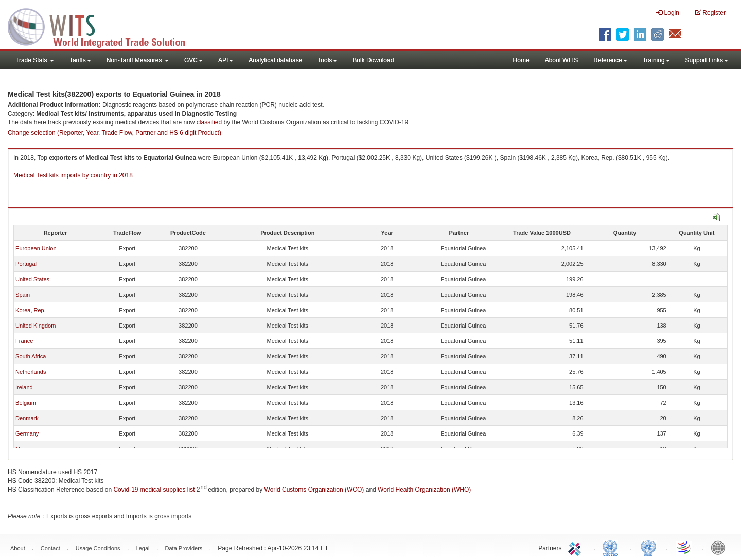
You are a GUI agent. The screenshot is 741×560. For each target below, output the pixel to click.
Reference (610, 60)
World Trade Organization (684, 547)
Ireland (24, 387)
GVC (193, 60)
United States (32, 279)
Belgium (26, 403)
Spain (23, 295)
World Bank (720, 547)
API (226, 60)
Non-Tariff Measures (138, 60)
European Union (36, 248)
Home (521, 60)
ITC (576, 547)
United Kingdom (36, 326)
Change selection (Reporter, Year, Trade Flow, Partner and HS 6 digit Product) (114, 133)
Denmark (27, 418)
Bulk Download (373, 60)
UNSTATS (648, 547)
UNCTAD (612, 547)
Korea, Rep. (31, 310)
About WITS (562, 60)
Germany (27, 433)
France (24, 341)
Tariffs (80, 60)
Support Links (707, 60)
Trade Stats (35, 60)
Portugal (26, 264)
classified (209, 122)
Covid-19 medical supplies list (154, 490)
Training (656, 60)
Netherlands (31, 372)
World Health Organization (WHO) (424, 490)
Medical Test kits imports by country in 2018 (73, 175)
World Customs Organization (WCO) (314, 490)
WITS (103, 26)
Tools (327, 60)
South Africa (31, 356)
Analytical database (275, 60)
